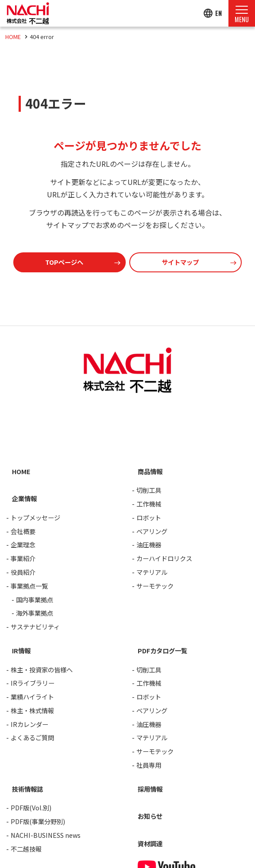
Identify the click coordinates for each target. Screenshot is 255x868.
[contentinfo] (127, 597)
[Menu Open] (242, 13)
